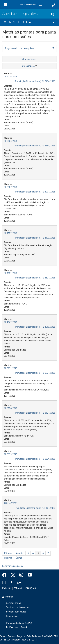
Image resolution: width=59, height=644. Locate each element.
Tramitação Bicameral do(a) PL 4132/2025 (35, 238)
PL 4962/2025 (11, 322)
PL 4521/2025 (11, 273)
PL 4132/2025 (11, 233)
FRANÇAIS (31, 588)
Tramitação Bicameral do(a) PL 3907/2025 (35, 192)
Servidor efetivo (14, 603)
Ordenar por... (29, 66)
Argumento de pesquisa (19, 48)
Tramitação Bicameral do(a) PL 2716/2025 (35, 81)
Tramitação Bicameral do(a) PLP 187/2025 (35, 508)
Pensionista (12, 616)
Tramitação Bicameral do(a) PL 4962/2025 (35, 327)
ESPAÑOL (18, 588)
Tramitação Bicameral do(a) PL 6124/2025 (35, 413)
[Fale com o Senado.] (53, 5)
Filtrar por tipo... (30, 59)
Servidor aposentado (16, 612)
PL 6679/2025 (11, 454)
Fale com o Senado (17, 627)
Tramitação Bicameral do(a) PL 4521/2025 (35, 278)
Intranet (8, 597)
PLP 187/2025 (11, 503)
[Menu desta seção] (5, 22)
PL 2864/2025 (11, 141)
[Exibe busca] (53, 14)
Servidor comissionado (17, 607)
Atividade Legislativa (20, 14)
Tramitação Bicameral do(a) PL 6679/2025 (35, 459)
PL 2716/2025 (11, 77)
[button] (29, 22)
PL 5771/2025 (11, 368)
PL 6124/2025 (11, 408)
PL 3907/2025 (11, 187)
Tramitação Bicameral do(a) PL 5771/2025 (35, 373)
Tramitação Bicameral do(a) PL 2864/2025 (35, 146)
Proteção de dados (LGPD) (19, 623)
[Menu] (5, 5)
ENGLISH (7, 588)
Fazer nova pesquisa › (13, 566)
